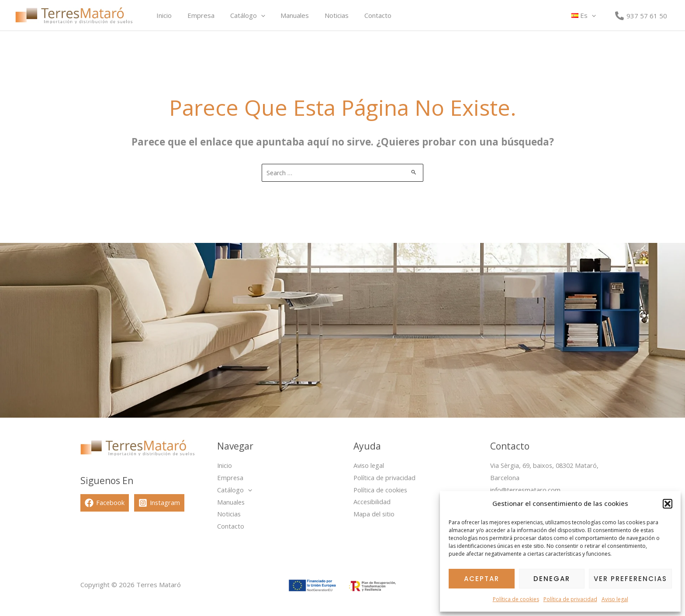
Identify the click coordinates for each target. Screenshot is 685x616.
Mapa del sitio (374, 514)
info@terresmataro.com (526, 490)
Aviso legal (615, 599)
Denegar (552, 579)
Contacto (364, 15)
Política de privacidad (570, 599)
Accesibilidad (372, 502)
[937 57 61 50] (641, 16)
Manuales (286, 15)
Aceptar (482, 579)
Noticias (325, 15)
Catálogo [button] (241, 15)
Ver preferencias (630, 579)
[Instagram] (160, 503)
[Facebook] (105, 503)
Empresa (197, 15)
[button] (668, 504)
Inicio (163, 15)
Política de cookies (516, 599)
